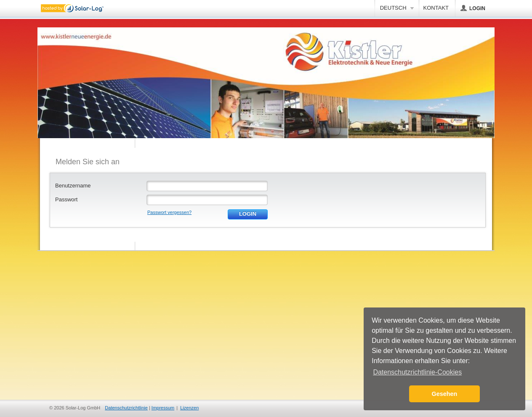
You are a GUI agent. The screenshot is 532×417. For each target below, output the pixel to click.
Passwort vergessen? (169, 212)
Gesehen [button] (445, 394)
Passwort (66, 199)
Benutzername (73, 186)
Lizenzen (189, 408)
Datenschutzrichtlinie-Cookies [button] (417, 372)
